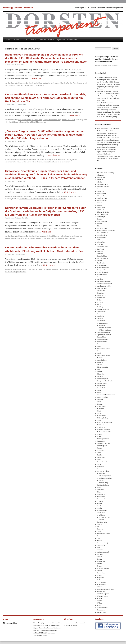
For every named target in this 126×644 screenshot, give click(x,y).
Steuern (102, 480)
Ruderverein (101, 494)
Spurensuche (101, 545)
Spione (99, 536)
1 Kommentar (39, 85)
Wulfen (100, 603)
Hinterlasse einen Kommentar (59, 162)
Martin (99, 411)
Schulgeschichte (102, 510)
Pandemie (19, 85)
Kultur (99, 390)
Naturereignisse (102, 446)
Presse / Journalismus (104, 462)
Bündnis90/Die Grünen (104, 233)
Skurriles (63, 83)
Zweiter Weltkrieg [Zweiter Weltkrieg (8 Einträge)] (51, 630)
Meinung (17, 40)
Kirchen (100, 372)
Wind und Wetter (102, 596)
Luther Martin (102, 406)
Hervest (100, 344)
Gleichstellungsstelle (104, 332)
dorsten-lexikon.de (72, 625)
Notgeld (100, 448)
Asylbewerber (102, 194)
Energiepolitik (102, 270)
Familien (35, 236)
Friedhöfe (100, 302)
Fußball (100, 305)
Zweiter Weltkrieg (11, 238)
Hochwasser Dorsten (104, 349)
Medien (100, 413)
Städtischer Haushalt (105, 478)
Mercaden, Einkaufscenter (105, 423)
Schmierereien (102, 499)
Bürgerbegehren (102, 235)
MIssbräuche (101, 427)
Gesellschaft (42, 196)
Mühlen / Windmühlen (104, 432)
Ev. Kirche (22, 162)
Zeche (99, 605)
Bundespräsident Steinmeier (106, 231)
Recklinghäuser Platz (27, 122)
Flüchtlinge (101, 293)
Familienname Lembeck (105, 284)
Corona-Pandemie (103, 247)
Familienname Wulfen (104, 286)
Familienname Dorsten (104, 281)
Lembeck (100, 399)
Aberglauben (101, 177)
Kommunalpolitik (103, 379)
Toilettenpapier (28, 85)
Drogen (100, 261)
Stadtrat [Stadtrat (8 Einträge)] (45, 636)
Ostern (99, 453)
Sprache (100, 541)
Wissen (99, 601)
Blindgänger (101, 217)
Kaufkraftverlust (10, 272)
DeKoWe (100, 251)
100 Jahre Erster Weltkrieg (105, 173)
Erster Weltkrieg (102, 275)
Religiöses (100, 490)
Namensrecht (101, 441)
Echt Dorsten (101, 263)
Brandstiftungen (102, 221)
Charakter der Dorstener (27, 199)
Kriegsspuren (101, 386)
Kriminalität (101, 388)
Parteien (100, 455)
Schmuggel (101, 501)
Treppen (100, 566)
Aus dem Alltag (102, 198)
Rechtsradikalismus (105, 328)
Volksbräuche (101, 584)
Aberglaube (101, 175)
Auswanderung (102, 200)
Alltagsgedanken (102, 184)
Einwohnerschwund (80, 269)
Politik (99, 460)
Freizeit (100, 300)
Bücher (99, 226)
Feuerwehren (101, 291)
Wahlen (100, 587)
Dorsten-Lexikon (102, 258)
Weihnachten (101, 591)
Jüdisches (56, 236)
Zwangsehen (101, 610)
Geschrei (100, 318)
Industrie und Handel (104, 355)
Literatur (100, 404)
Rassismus (78, 236)
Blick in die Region (103, 212)
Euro (99, 277)
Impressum (61, 40)
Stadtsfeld (100, 554)
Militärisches (101, 425)
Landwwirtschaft (102, 397)
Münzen (100, 434)
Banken (100, 203)
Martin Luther (31, 162)
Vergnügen (101, 578)
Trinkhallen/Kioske (103, 568)
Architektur (101, 191)
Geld (99, 314)
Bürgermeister (102, 237)
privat (99, 464)
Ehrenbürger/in (102, 265)
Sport (99, 538)
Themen (8, 40)
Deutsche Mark (102, 256)
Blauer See (101, 210)
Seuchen (56, 83)
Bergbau (100, 205)
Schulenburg (101, 506)
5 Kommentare (41, 122)
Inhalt (25, 40)
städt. (99, 547)
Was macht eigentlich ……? (106, 589)
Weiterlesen (38, 79)
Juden (44, 238)
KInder (99, 365)
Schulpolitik (101, 513)
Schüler (100, 508)
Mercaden (100, 420)
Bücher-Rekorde (102, 228)
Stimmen (33, 40)
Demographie (33, 269)
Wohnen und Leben (68, 120)
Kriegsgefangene (102, 383)
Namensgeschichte (103, 439)
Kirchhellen (101, 374)
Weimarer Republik (103, 594)
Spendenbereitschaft (103, 534)
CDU (99, 240)
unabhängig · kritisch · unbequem (18, 8)
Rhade (99, 492)
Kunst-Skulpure (14, 122)
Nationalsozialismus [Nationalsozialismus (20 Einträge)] (47, 625)
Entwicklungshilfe (103, 272)
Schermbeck (101, 497)
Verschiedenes (102, 582)
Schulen (100, 504)
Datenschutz (72, 40)
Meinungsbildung (103, 418)
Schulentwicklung (105, 517)
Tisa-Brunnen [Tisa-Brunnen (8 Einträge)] (57, 628)
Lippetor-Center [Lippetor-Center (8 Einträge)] (47, 623)
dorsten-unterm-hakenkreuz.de (76, 623)
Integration (103, 325)
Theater (100, 559)
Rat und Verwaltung (54, 120)
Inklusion (102, 515)
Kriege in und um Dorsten (105, 381)
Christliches (101, 242)
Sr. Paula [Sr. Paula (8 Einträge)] (58, 625)
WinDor (100, 598)
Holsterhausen (102, 351)
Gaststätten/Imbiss (103, 309)
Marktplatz (101, 409)
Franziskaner (101, 298)
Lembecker (40, 199)
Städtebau (100, 550)
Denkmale (100, 254)
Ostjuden (50, 238)
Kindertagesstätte (103, 367)
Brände (99, 219)
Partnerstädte (101, 457)
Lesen (99, 402)
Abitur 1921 (101, 180)
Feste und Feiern (38, 160)
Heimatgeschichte (51, 160)
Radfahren (100, 467)
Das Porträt (101, 249)
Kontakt (51, 40)
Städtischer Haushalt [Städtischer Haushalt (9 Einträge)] (40, 630)
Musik (99, 436)
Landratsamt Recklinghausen (106, 395)
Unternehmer (101, 573)
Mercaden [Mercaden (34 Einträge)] (38, 635)
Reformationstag (42, 162)
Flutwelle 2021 (102, 295)
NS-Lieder (100, 450)
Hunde (99, 353)
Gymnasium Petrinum (104, 335)
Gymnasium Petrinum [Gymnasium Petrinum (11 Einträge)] (46, 628)
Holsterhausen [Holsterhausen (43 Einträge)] (40, 633)
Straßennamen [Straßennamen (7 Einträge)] (51, 633)
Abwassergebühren (105, 476)
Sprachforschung (102, 543)
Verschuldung (103, 483)
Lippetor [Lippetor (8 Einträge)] (36, 628)
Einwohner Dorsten (25, 83)
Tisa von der (101, 561)
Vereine (100, 575)
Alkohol (21, 196)
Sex (98, 527)
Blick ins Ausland (103, 214)
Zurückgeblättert (72, 160)
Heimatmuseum (102, 342)
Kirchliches (62, 160)
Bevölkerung (23, 269)
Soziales (100, 531)
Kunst (45, 120)
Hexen (99, 346)
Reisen (99, 487)
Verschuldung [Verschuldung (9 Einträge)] (38, 623)
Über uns (42, 40)
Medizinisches (48, 83)
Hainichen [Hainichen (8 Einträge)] (55, 623)
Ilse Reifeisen (37, 238)
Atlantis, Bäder (102, 196)
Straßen (100, 557)
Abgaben (102, 473)
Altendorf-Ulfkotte (103, 187)
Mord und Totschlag (103, 430)
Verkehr (100, 580)
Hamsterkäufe (37, 83)
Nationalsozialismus (67, 236)
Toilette (70, 83)
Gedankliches (37, 120)
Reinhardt (100, 140)
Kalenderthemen (102, 360)
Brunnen (100, 224)
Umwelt (100, 571)
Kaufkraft (55, 269)
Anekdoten (101, 189)
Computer (100, 244)
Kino (99, 369)
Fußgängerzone (102, 307)
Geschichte (101, 316)
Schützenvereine (102, 522)
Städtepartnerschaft (103, 552)
